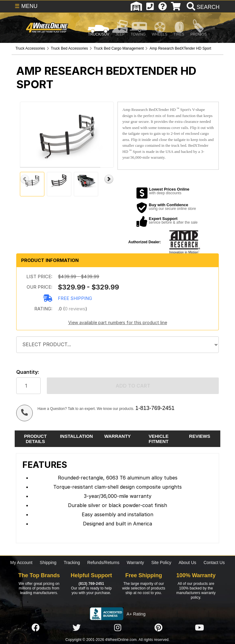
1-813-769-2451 (155, 408)
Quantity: (28, 372)
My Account (21, 563)
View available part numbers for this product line (118, 322)
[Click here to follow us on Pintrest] (159, 628)
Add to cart (133, 386)
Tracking (72, 563)
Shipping (48, 563)
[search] (202, 7)
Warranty (135, 563)
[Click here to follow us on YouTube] (200, 628)
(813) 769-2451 (91, 584)
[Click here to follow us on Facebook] (35, 628)
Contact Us (214, 563)
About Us (188, 563)
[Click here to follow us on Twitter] (76, 628)
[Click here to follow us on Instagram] (117, 628)
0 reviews (75, 309)
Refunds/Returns (103, 563)
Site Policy (161, 563)
